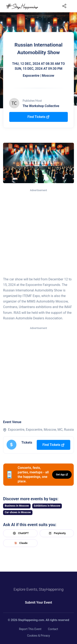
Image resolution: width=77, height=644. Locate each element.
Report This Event (30, 629)
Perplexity (57, 533)
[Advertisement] (38, 233)
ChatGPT (20, 533)
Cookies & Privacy (38, 636)
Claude (20, 543)
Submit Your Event (39, 602)
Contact (53, 629)
